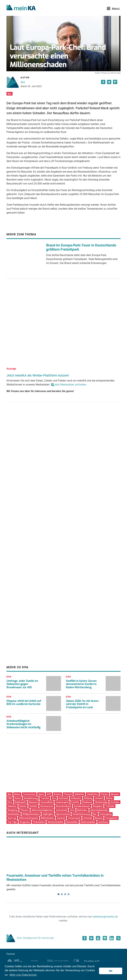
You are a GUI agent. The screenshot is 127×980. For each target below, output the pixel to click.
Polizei (104, 794)
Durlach (61, 818)
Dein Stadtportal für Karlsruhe (30, 938)
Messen (115, 794)
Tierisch (45, 798)
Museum (33, 802)
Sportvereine (63, 814)
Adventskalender (99, 810)
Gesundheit (47, 802)
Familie (75, 802)
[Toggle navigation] (113, 9)
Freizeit (68, 794)
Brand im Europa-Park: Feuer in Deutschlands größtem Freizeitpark (81, 247)
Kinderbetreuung (82, 814)
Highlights (48, 814)
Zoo (54, 798)
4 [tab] (68, 894)
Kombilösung (31, 798)
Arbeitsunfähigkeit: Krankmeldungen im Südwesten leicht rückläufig (23, 724)
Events (57, 794)
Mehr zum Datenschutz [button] (23, 975)
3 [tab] (65, 894)
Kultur (18, 798)
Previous (11, 855)
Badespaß (20, 802)
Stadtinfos (92, 794)
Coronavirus (29, 794)
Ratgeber (98, 806)
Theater (24, 810)
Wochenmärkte (56, 822)
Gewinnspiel (62, 802)
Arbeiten (12, 806)
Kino (10, 802)
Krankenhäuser (82, 806)
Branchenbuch (64, 806)
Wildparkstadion (31, 814)
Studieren (87, 802)
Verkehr (33, 806)
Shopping (12, 810)
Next (116, 855)
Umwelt (99, 798)
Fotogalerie (111, 818)
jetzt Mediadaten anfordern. (71, 385)
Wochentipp (101, 802)
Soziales (115, 802)
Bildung (88, 798)
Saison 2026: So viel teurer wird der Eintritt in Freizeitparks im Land (82, 704)
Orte (72, 810)
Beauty (99, 818)
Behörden (82, 810)
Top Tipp (12, 822)
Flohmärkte (39, 822)
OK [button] (111, 971)
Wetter (109, 798)
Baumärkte (72, 822)
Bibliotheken (48, 818)
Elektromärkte (88, 822)
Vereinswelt (74, 818)
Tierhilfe (110, 806)
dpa (23, 82)
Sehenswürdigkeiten (42, 810)
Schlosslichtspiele (28, 818)
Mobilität (79, 794)
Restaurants (47, 806)
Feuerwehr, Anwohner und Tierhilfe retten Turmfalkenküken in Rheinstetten (55, 878)
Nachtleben (14, 814)
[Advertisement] (63, 315)
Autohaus (103, 822)
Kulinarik (63, 798)
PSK (10, 798)
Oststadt (88, 818)
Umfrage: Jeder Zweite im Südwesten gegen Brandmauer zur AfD (22, 684)
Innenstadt (61, 810)
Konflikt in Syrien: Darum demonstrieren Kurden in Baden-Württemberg (81, 684)
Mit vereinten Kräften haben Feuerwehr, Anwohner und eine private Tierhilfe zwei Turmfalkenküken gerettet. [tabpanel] (63, 865)
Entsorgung (106, 814)
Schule (23, 806)
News (17, 794)
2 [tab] (62, 894)
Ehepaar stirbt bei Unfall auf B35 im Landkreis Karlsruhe (24, 702)
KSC (49, 794)
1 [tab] (59, 894)
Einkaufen (76, 798)
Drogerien (25, 822)
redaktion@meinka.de (105, 917)
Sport (41, 794)
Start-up (12, 818)
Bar (95, 814)
